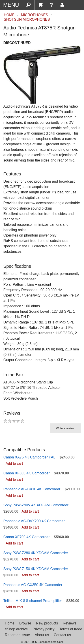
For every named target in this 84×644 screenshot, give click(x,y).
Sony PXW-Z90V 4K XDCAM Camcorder (36, 505)
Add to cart (14, 464)
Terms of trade (71, 629)
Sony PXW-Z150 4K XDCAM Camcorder (36, 569)
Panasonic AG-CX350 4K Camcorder (33, 585)
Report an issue (17, 635)
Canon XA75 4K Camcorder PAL (29, 457)
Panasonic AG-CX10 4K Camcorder (32, 489)
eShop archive (16, 629)
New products (47, 623)
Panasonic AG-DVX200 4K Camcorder (34, 521)
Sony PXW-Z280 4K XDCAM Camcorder (36, 553)
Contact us (62, 635)
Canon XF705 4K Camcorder (26, 537)
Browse (25, 623)
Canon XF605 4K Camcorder (26, 473)
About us (42, 635)
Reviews (69, 623)
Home (10, 623)
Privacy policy (43, 629)
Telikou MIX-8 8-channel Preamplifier (33, 601)
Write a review (65, 428)
